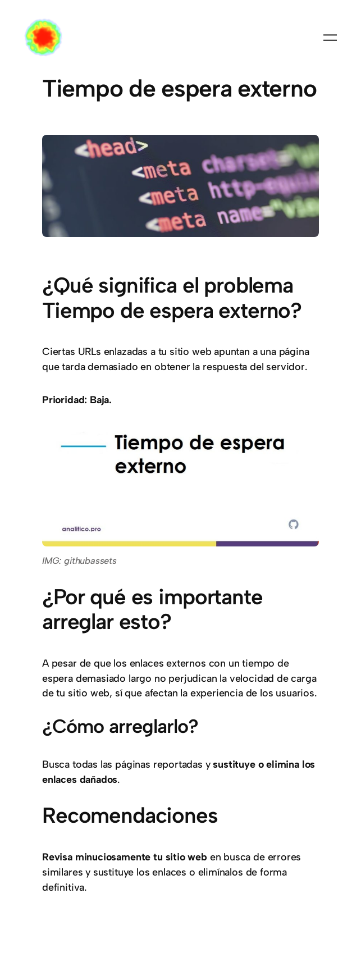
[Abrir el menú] (330, 38)
